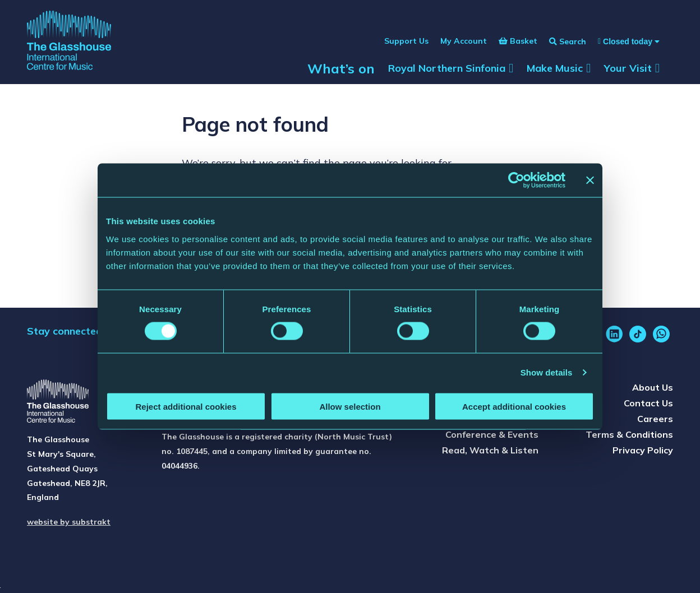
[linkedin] (614, 334)
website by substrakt (69, 522)
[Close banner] (590, 180)
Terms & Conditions (629, 434)
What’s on (341, 68)
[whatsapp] (661, 334)
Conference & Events (492, 434)
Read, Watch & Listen (490, 450)
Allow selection (350, 406)
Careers (655, 419)
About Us (653, 387)
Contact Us (648, 403)
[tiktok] (638, 334)
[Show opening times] (623, 41)
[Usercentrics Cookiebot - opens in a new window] (516, 180)
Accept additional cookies (514, 406)
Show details (547, 372)
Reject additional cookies (186, 406)
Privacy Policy (643, 450)
